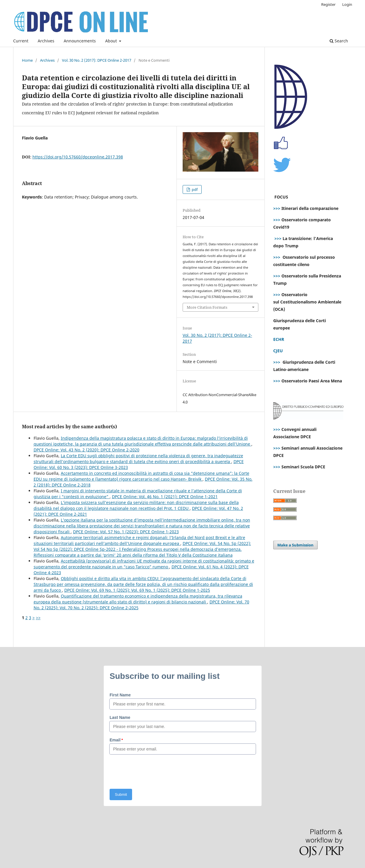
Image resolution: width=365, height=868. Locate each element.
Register (328, 4)
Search (339, 41)
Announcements (80, 41)
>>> (277, 208)
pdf (194, 189)
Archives (46, 41)
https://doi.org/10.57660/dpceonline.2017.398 (78, 157)
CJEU (278, 351)
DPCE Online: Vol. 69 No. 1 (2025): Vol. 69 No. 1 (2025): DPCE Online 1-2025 (137, 590)
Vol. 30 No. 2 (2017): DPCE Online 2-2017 (97, 60)
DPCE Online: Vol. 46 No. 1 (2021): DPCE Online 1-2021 (165, 497)
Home (27, 60)
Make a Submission (295, 545)
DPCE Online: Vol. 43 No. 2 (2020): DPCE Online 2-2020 (87, 450)
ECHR (279, 339)
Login (347, 4)
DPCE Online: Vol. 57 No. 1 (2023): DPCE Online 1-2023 (126, 532)
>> (38, 618)
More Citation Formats (207, 307)
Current (21, 41)
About (112, 41)
